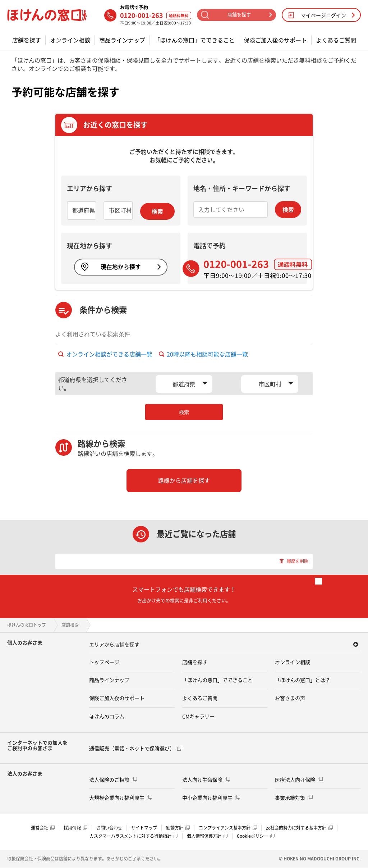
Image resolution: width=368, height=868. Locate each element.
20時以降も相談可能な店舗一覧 (203, 354)
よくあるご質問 (336, 40)
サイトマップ (144, 828)
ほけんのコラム (107, 716)
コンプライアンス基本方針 (228, 828)
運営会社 (43, 828)
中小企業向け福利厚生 (211, 797)
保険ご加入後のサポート (275, 40)
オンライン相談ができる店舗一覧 (105, 354)
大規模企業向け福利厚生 (121, 797)
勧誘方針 (178, 828)
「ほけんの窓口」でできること (194, 40)
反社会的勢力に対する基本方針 (299, 828)
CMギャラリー (198, 716)
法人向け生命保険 (206, 780)
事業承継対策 (294, 797)
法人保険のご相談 (113, 780)
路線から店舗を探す (184, 481)
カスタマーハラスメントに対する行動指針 (134, 836)
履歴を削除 (294, 561)
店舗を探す (27, 40)
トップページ (104, 662)
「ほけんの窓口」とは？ (303, 680)
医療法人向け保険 (299, 780)
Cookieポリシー (256, 836)
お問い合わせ (109, 828)
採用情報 (75, 828)
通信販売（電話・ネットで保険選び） (136, 748)
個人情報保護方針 (207, 836)
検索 (157, 212)
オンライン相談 (70, 40)
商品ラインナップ (122, 40)
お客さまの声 (290, 698)
